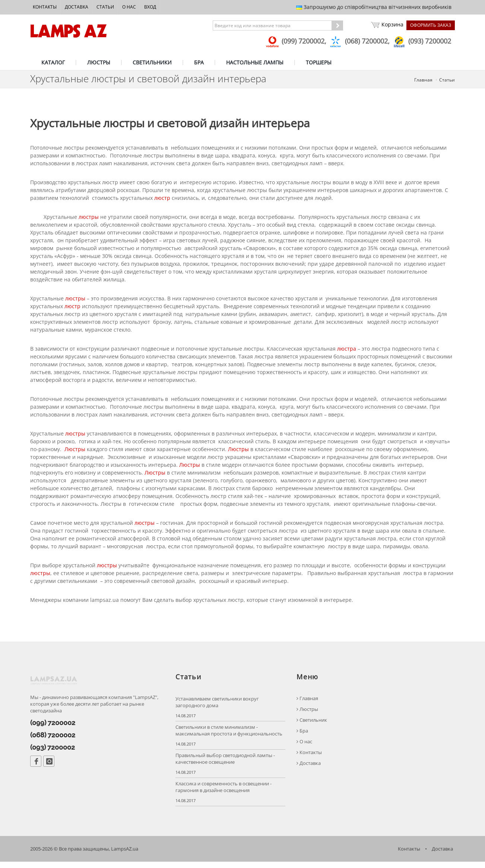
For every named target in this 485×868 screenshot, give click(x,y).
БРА (199, 62)
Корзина (386, 25)
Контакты (45, 7)
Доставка (77, 7)
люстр (162, 201)
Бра (302, 737)
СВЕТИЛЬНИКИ (152, 62)
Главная (423, 80)
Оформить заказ (431, 25)
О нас (129, 7)
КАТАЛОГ (53, 62)
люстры (89, 220)
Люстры (75, 452)
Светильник (312, 726)
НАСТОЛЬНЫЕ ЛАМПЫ (255, 62)
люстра (347, 352)
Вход (150, 7)
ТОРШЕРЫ (319, 62)
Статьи (105, 7)
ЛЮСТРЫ (99, 62)
